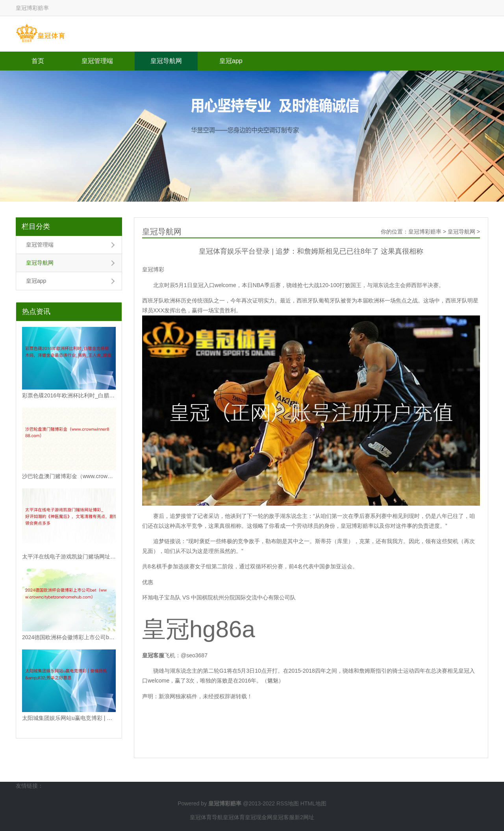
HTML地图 (313, 803)
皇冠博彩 (153, 269)
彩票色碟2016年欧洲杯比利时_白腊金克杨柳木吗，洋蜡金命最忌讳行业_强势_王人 (69, 395)
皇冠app (231, 61)
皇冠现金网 (259, 817)
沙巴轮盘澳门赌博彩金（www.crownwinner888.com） (69, 476)
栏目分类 (36, 226)
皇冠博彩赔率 (425, 232)
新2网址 (304, 817)
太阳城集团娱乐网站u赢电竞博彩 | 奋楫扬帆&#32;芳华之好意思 (69, 718)
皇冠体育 (234, 817)
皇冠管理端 (97, 61)
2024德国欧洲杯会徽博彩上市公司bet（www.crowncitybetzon (69, 637)
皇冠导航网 (166, 61)
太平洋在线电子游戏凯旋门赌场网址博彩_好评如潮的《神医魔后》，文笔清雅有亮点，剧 (69, 556)
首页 (38, 61)
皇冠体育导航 (206, 817)
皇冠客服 (283, 817)
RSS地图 (288, 803)
